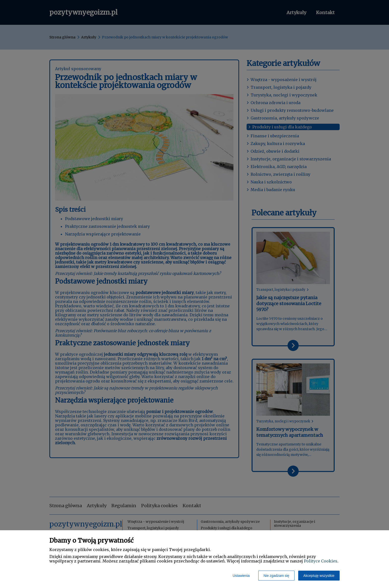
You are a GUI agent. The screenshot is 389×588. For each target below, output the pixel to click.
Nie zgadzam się (276, 576)
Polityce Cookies (321, 561)
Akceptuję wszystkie (319, 576)
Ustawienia (241, 576)
